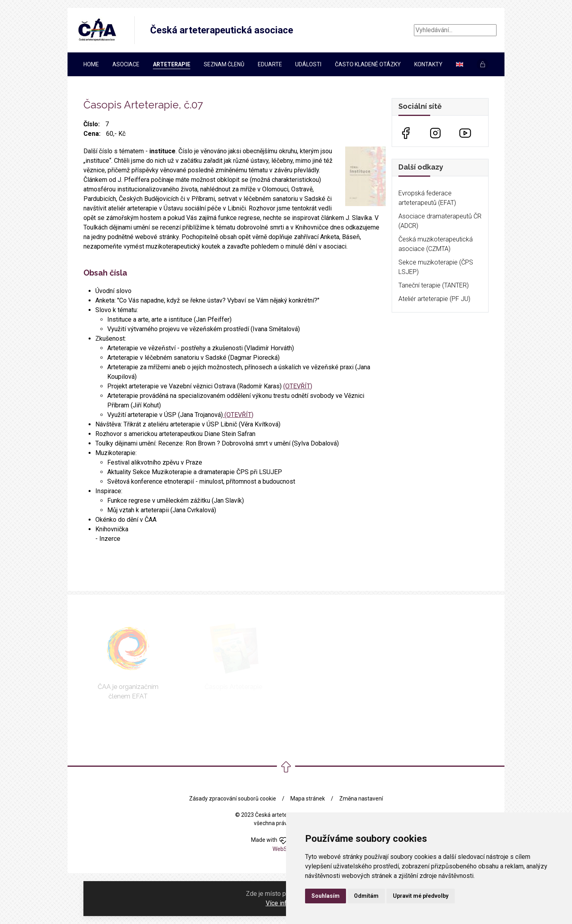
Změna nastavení (361, 799)
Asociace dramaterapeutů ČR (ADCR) (440, 221)
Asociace (126, 64)
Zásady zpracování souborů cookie (233, 799)
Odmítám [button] (366, 896)
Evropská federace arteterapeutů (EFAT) (427, 198)
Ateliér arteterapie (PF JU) (434, 299)
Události (308, 64)
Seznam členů (224, 64)
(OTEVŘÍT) (298, 386)
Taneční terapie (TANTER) (434, 285)
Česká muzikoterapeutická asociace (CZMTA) (436, 244)
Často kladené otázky (368, 64)
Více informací (286, 903)
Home (91, 64)
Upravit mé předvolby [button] (421, 896)
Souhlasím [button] (326, 896)
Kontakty (428, 64)
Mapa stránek (308, 799)
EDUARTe (270, 64)
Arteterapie (172, 64)
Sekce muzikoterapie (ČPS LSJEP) (436, 267)
